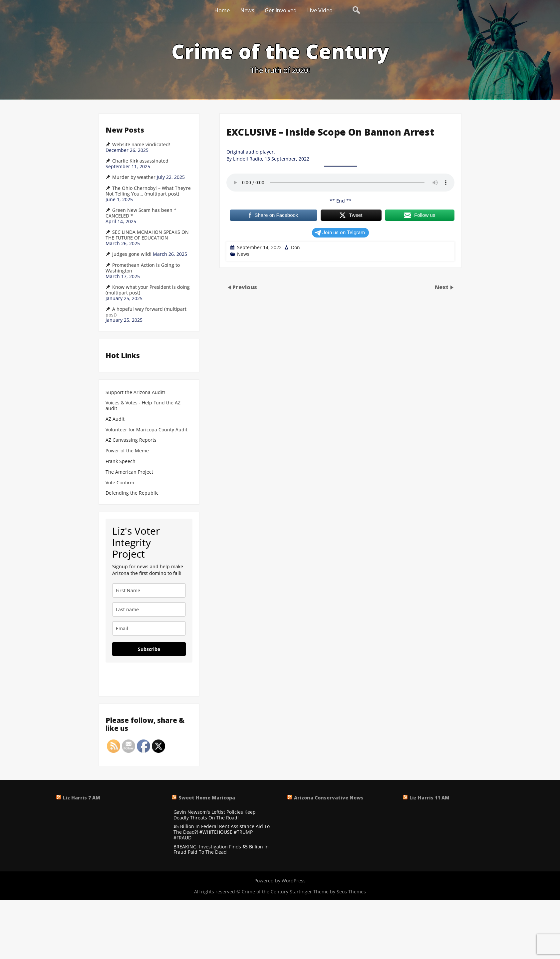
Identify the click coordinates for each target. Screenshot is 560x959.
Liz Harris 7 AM (82, 798)
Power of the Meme (127, 451)
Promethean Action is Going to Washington (143, 268)
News (247, 10)
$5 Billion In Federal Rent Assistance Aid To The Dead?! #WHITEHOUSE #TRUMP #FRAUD (222, 832)
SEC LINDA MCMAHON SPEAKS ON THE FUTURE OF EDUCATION (147, 235)
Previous (245, 287)
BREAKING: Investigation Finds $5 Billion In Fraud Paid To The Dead (221, 850)
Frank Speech (121, 462)
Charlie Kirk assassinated (140, 161)
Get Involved (281, 10)
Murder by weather (134, 177)
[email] (149, 628)
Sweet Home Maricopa (207, 798)
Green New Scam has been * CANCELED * (141, 213)
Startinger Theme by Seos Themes (328, 892)
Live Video (320, 10)
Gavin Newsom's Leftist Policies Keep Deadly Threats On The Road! (215, 815)
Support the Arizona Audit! (135, 393)
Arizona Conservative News (329, 798)
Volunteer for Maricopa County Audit (147, 430)
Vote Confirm (120, 483)
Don (295, 247)
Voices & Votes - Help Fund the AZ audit (143, 406)
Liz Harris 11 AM (429, 798)
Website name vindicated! (141, 145)
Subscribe (149, 649)
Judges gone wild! (132, 254)
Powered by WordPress (280, 881)
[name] (149, 590)
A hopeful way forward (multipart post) (146, 312)
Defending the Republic (132, 493)
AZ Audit (115, 419)
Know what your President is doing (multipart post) (148, 290)
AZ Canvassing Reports (131, 440)
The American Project (129, 472)
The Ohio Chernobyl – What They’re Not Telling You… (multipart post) (148, 191)
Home (222, 10)
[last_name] (149, 609)
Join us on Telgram (340, 233)
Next (442, 287)
